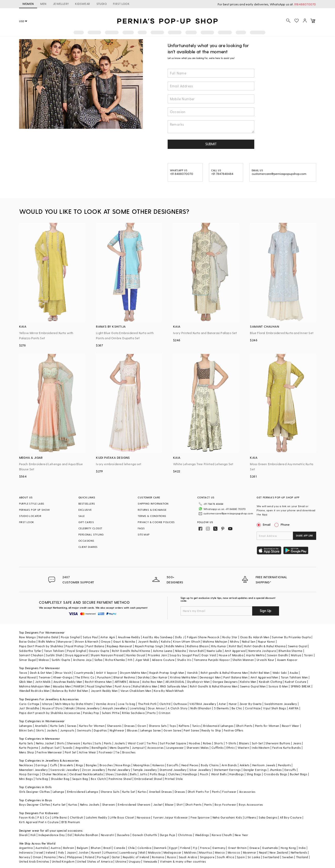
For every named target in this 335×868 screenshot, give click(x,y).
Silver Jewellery (200, 770)
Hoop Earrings (29, 774)
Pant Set (71, 752)
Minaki (70, 708)
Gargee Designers (225, 682)
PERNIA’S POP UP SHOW (35, 510)
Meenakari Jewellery (34, 770)
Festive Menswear (49, 752)
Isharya (47, 704)
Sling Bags (254, 774)
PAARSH (79, 686)
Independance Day (52, 835)
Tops (173, 726)
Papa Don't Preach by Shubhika (41, 646)
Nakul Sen (249, 641)
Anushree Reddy (129, 637)
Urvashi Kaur (265, 660)
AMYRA (293, 708)
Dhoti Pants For (199, 792)
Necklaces (26, 765)
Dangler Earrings (255, 770)
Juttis (143, 774)
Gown (142, 726)
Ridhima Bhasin (198, 646)
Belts (133, 774)
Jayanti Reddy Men (104, 691)
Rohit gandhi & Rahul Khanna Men (224, 673)
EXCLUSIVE (85, 510)
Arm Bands (229, 765)
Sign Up (265, 611)
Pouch (204, 774)
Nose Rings (123, 765)
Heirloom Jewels (264, 765)
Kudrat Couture (296, 682)
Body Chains (210, 765)
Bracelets (67, 765)
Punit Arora (123, 686)
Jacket (158, 805)
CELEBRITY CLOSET (90, 528)
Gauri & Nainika (124, 641)
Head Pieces (190, 765)
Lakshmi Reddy (96, 817)
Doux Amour (156, 708)
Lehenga (59, 792)
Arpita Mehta (255, 655)
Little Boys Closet (122, 817)
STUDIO (102, 4)
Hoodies (195, 743)
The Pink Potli (147, 704)
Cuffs (54, 765)
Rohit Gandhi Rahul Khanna (131, 651)
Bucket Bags (299, 774)
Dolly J (180, 637)
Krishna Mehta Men (184, 677)
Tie (117, 752)
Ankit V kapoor (107, 673)
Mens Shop (27, 752)
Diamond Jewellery (173, 770)
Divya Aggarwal (77, 655)
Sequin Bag (80, 779)
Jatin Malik (43, 682)
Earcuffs (173, 765)
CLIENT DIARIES (88, 547)
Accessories (155, 748)
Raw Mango (28, 637)
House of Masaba (231, 655)
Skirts (40, 730)
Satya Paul (90, 637)
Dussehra (123, 835)
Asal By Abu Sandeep (158, 637)
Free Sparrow (200, 817)
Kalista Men (248, 682)
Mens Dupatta (119, 748)
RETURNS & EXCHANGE (152, 510)
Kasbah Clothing (271, 682)
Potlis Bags (158, 774)
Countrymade (83, 673)
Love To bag (126, 704)
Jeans (297, 743)
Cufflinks (218, 748)
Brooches (129, 752)
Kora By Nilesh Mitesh (169, 691)
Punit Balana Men (235, 677)
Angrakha (82, 748)
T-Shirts (231, 743)
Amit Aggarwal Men (264, 677)
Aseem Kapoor (287, 660)
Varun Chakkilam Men (136, 691)
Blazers (244, 743)
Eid (70, 835)
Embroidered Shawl (148, 779)
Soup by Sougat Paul (184, 655)
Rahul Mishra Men (145, 686)
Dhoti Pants (244, 726)
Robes (207, 743)
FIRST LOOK (121, 4)
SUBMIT (211, 144)
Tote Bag (42, 779)
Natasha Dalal (48, 637)
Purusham (104, 677)
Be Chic (237, 708)
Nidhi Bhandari (201, 708)
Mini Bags (26, 779)
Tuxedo (67, 748)
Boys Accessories (251, 805)
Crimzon (165, 713)
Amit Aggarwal (235, 651)
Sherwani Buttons (278, 743)
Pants (108, 743)
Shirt (180, 805)
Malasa (44, 660)
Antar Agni (108, 637)
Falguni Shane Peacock (203, 637)
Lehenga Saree (151, 730)
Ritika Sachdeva (133, 713)
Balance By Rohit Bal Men (70, 691)
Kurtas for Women (92, 726)
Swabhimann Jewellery (281, 704)
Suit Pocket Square (173, 743)
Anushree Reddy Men (68, 682)
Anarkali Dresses (160, 792)
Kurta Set (129, 792)
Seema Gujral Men (253, 686)
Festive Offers (234, 730)
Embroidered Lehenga (83, 792)
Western (243, 748)
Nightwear (117, 730)
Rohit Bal (235, 646)
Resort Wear (291, 726)
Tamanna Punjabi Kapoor (212, 660)
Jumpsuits (67, 730)
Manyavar (65, 641)
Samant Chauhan (31, 655)
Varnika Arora (105, 704)
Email (264, 524)
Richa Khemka (115, 660)
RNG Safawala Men (174, 686)
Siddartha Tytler (30, 651)
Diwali (23, 835)
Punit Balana (95, 646)
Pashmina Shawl (120, 779)
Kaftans (184, 726)
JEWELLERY (61, 4)
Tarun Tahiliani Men (294, 677)
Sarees (72, 726)
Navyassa (144, 817)
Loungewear (175, 748)
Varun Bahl (196, 651)
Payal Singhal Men (99, 686)
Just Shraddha (29, 708)
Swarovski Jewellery (65, 770)
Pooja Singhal (71, 637)
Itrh (130, 660)
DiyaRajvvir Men (199, 682)
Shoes (110, 774)
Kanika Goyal (136, 655)
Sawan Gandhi (278, 655)
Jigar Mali (142, 660)
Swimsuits (84, 730)
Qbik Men (26, 682)
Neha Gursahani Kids (227, 817)
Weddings (202, 835)
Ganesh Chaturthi (145, 835)
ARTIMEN (120, 682)
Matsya (296, 655)
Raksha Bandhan (86, 835)
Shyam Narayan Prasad (107, 655)
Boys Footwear (225, 805)
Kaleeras (158, 765)
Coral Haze (253, 708)
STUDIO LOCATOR (30, 516)
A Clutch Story (178, 708)
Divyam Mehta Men (133, 673)
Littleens (250, 817)
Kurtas (87, 743)
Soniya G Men (278, 686)
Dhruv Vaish (63, 673)
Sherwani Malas (198, 748)
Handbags (190, 774)
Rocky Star (230, 637)
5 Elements (222, 708)
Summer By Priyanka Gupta (291, 637)
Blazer (169, 805)
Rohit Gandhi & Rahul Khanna (265, 646)
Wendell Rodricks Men (34, 691)
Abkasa (134, 682)
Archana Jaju (82, 660)
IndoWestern (261, 748)
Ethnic (231, 748)
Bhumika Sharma (291, 651)
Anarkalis (41, 726)
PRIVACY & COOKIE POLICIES (156, 522)
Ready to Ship (211, 730)
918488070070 (305, 4)
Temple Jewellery (145, 770)
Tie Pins (152, 743)
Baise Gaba (27, 641)
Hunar (233, 704)
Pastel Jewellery (119, 770)
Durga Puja (168, 835)
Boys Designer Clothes (35, 805)
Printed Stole (174, 779)
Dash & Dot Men (41, 673)
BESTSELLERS (87, 504)
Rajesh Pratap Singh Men (167, 673)
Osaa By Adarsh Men (255, 637)
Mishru (235, 641)
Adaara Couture (163, 660)
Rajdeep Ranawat (119, 646)
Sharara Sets (158, 726)
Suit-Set (257, 743)
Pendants (284, 765)
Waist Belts (219, 774)
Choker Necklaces (54, 774)
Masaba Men (62, 686)
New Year (241, 835)
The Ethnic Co (85, 677)
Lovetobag (137, 708)
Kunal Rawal (28, 677)
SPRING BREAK (301, 686)
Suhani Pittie (111, 713)
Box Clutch (98, 779)
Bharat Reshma (124, 677)
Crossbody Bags (276, 774)
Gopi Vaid (209, 655)
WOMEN (28, 4)
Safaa (99, 660)
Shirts (61, 743)
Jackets (52, 730)
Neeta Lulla (214, 651)
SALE (82, 516)
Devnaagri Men (210, 677)
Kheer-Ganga (63, 677)
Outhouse (180, 704)
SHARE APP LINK (304, 536)
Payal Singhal (76, 651)
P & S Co (43, 817)
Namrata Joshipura (262, 651)
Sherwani (74, 743)
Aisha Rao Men (152, 682)
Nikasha (181, 651)
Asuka (294, 673)
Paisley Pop (91, 713)
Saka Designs (268, 817)
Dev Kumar (160, 677)
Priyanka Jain (157, 655)
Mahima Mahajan (215, 641)
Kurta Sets (57, 726)
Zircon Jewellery (93, 770)
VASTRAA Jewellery (203, 704)
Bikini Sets (26, 730)
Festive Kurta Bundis (287, 748)
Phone (285, 524)
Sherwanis (114, 726)
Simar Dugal (28, 660)
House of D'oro (52, 708)
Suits (98, 743)
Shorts (218, 743)
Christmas (185, 835)
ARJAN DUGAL (175, 682)
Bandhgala (99, 748)
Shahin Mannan (243, 660)
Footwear (106, 752)
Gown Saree (172, 730)
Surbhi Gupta (61, 660)
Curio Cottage (29, 704)
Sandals (122, 774)
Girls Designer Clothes (35, 792)
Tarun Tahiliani (54, 651)
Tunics (196, 726)
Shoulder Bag (60, 779)
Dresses (130, 726)
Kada (99, 774)
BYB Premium (71, 822)
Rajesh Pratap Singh (149, 646)
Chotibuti (77, 817)
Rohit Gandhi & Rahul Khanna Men (214, 686)
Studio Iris (184, 660)
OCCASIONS (86, 541)
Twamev (45, 677)
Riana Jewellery (88, 708)
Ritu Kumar (219, 646)
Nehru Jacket (45, 743)
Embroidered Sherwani (134, 805)
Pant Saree (191, 730)
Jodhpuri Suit (50, 748)
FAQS (141, 528)
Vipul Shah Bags (275, 708)
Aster (222, 704)
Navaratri (108, 835)
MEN (43, 4)
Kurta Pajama (29, 748)
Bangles (91, 765)
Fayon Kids (27, 817)
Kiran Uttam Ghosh (187, 641)
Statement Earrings (227, 770)
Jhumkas (276, 770)
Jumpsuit (138, 748)
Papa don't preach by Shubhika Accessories (50, 713)
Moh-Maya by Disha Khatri (74, 704)
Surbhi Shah (54, 655)
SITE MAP (144, 534)
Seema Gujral (298, 646)
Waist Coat (136, 743)
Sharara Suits (110, 792)
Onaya (106, 641)
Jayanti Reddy (148, 641)
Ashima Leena (163, 651)
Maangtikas (142, 765)
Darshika (144, 677)
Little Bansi (60, 817)
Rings (80, 765)
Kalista (166, 641)
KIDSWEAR (83, 4)
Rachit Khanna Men (98, 682)
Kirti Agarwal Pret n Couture (39, 822)
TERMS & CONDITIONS (152, 516)
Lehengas (26, 726)
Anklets (245, 765)
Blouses (132, 730)
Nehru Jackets (90, 805)
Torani (308, 655)
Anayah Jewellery (115, 708)
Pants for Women (267, 726)
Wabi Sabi (280, 673)
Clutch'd (165, 704)
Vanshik (193, 673)
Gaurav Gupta (99, 651)
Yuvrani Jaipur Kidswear (170, 817)
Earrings (41, 765)
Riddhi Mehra (175, 646)
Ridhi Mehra (47, 641)
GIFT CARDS (86, 522)
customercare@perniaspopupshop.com (228, 513)
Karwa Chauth (222, 835)
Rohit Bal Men (260, 673)
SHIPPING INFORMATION (153, 504)
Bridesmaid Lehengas (218, 726)
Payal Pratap (75, 646)
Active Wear (87, 752)
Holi (33, 835)
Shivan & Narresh (86, 641)
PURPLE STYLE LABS (32, 504)
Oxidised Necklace (83, 774)
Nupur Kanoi (266, 641)
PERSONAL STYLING (91, 534)
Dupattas (100, 730)
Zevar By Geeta (251, 704)
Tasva (23, 673)
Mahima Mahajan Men (35, 686)
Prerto (152, 713)
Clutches (174, 774)
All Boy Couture (291, 817)
